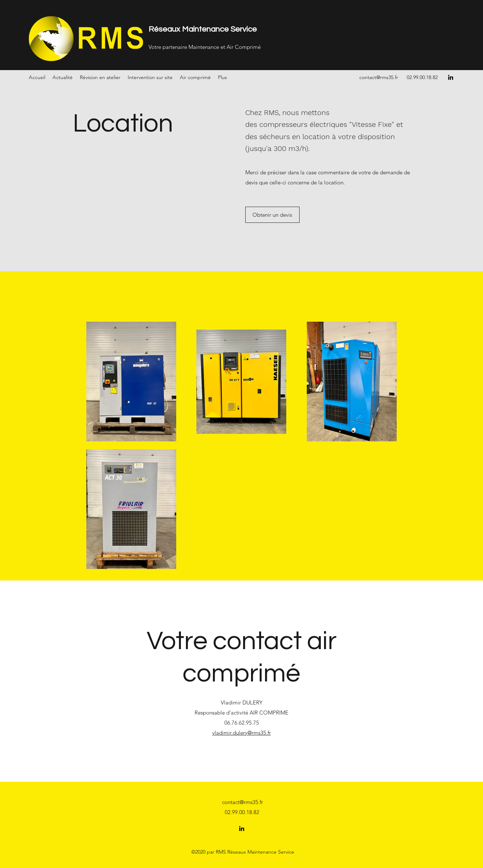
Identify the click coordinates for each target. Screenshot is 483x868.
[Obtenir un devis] (272, 215)
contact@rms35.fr (379, 77)
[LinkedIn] (451, 77)
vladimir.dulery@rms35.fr (241, 733)
